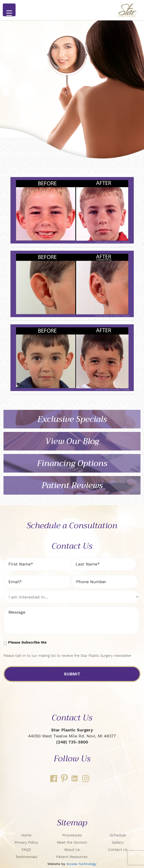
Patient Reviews (72, 485)
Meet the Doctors (72, 842)
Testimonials (26, 857)
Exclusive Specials (72, 419)
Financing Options (72, 463)
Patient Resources (72, 857)
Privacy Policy (26, 842)
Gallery (118, 842)
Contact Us (118, 850)
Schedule (118, 835)
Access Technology (82, 864)
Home (26, 835)
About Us (72, 850)
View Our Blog (72, 441)
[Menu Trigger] (9, 10)
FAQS (26, 850)
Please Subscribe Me (27, 642)
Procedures (72, 835)
